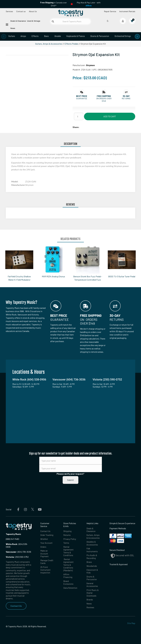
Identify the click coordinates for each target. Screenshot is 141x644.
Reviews (90, 607)
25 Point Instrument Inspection (45, 570)
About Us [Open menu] (33, 11)
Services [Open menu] (9, 11)
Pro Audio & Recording (92, 557)
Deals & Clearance (18, 21)
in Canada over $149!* (53, 4)
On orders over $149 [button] (104, 100)
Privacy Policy (70, 539)
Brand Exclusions (68, 582)
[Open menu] (7, 24)
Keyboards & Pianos (76, 36)
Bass (46, 36)
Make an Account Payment (44, 553)
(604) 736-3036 (18, 552)
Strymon (90, 65)
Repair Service (110, 11)
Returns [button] (126, 98)
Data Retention (70, 588)
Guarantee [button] (82, 98)
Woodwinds (92, 566)
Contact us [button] (21, 11)
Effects (35, 36)
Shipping (67, 531)
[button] (82, 96)
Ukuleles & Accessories (92, 543)
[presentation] (4, 36)
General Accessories (92, 585)
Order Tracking (47, 535)
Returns (67, 535)
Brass (89, 562)
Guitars (12, 36)
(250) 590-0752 (17, 557)
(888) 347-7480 (12, 539)
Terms (66, 543)
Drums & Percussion (100, 36)
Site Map (131, 623)
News (13, 28)
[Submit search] (53, 21)
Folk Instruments (92, 550)
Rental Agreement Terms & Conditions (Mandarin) (68, 565)
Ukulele (58, 36)
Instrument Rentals (127, 11)
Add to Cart (110, 116)
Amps (23, 36)
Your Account (46, 543)
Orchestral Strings (123, 36)
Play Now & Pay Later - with (89, 4)
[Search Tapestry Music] (70, 21)
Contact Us (16, 606)
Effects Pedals (71, 44)
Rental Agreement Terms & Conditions (68, 551)
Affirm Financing (68, 576)
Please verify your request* (70, 474)
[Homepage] (70, 13)
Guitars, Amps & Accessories (49, 44)
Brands (90, 599)
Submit (70, 480)
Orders (43, 547)
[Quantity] (79, 116)
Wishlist (44, 539)
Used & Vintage (34, 21)
